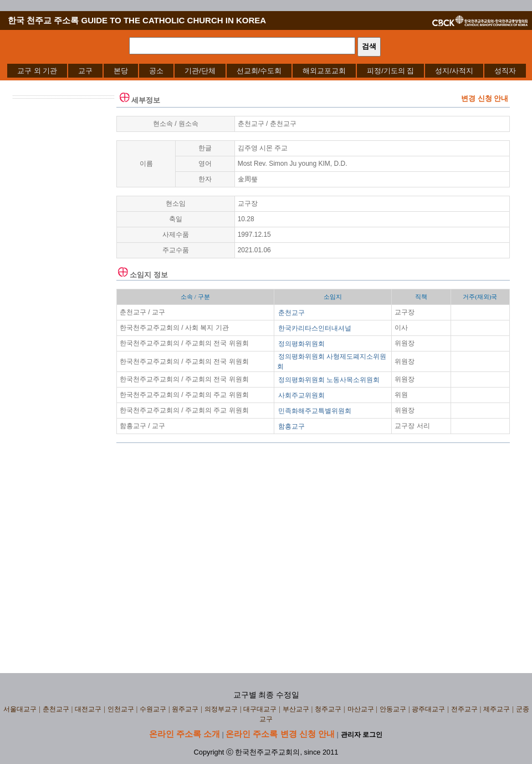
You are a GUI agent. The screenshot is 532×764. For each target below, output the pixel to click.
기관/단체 (200, 71)
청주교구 (328, 709)
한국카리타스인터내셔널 (315, 328)
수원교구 (153, 709)
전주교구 (464, 709)
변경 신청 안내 (485, 98)
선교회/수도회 (259, 71)
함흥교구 (291, 426)
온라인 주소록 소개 (185, 734)
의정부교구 (221, 709)
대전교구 (88, 709)
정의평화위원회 (301, 344)
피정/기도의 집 (390, 71)
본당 (121, 71)
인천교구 (121, 709)
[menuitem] (37, 71)
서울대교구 (20, 709)
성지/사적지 (454, 71)
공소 (156, 71)
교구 (85, 71)
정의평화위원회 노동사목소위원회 (329, 380)
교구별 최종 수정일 (266, 695)
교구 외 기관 (37, 71)
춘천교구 (291, 313)
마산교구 (361, 709)
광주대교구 (428, 709)
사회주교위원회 (301, 395)
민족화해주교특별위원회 (315, 411)
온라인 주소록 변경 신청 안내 (280, 734)
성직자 (505, 71)
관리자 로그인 (362, 735)
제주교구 (497, 709)
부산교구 (296, 709)
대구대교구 (260, 709)
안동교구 (393, 709)
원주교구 (185, 709)
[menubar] (267, 71)
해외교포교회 (324, 71)
